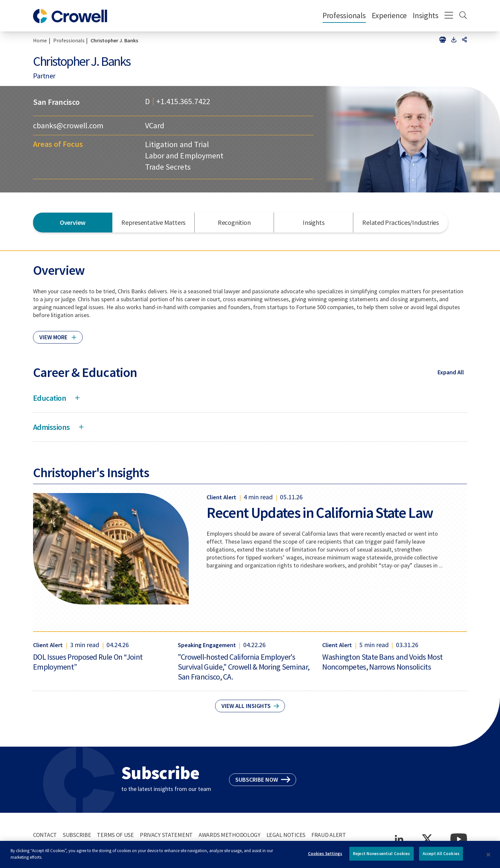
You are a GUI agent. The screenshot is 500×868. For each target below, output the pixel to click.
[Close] (488, 857)
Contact (45, 835)
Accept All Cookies (441, 856)
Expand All (451, 372)
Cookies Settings (325, 856)
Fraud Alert (329, 835)
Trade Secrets (168, 167)
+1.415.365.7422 (183, 102)
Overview (73, 222)
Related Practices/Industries (401, 222)
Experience (389, 15)
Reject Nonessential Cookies (382, 856)
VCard (155, 125)
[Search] (463, 16)
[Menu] (449, 16)
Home (40, 40)
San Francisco (56, 102)
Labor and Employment (184, 156)
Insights (426, 15)
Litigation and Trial (177, 144)
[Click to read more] (58, 334)
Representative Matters (153, 222)
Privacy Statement (166, 835)
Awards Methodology (230, 835)
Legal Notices (286, 835)
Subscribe (77, 835)
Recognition (234, 222)
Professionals (344, 15)
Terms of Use (115, 835)
